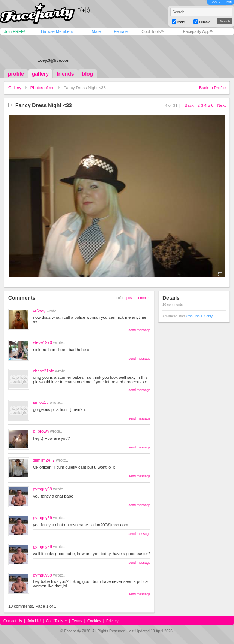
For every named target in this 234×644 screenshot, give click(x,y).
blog (88, 74)
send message (139, 330)
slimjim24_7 (44, 460)
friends (65, 74)
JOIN (229, 2)
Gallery (15, 88)
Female (121, 31)
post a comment (138, 298)
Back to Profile (212, 88)
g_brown (41, 431)
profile (16, 74)
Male (96, 31)
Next (221, 105)
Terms (77, 621)
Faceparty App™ (198, 31)
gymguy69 (43, 489)
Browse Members (57, 31)
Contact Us (13, 621)
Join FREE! (15, 31)
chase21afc (43, 371)
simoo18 (41, 402)
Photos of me (43, 88)
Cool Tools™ (153, 31)
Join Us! (34, 621)
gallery (40, 74)
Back (189, 105)
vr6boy (39, 311)
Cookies (94, 621)
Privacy (112, 621)
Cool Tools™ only (199, 316)
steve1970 (43, 342)
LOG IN (215, 2)
